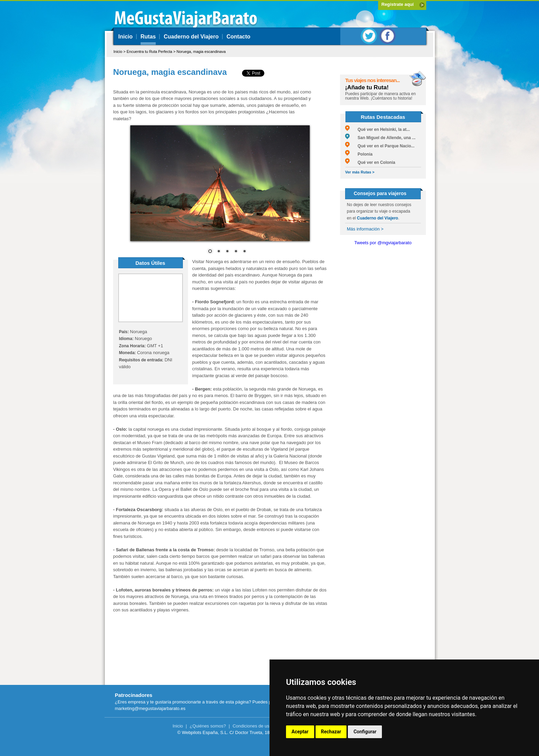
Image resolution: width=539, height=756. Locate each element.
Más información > (365, 229)
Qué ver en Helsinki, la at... (377, 129)
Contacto (238, 37)
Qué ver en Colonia (370, 162)
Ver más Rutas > (360, 172)
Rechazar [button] (331, 732)
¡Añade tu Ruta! (367, 87)
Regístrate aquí (398, 4)
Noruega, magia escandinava (201, 52)
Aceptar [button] (300, 732)
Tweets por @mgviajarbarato (383, 243)
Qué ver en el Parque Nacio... (380, 146)
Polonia (359, 154)
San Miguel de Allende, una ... (380, 138)
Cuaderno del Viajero (191, 37)
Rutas (148, 37)
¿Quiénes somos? (208, 726)
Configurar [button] (365, 732)
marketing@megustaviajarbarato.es (150, 708)
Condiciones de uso (252, 726)
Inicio (125, 37)
